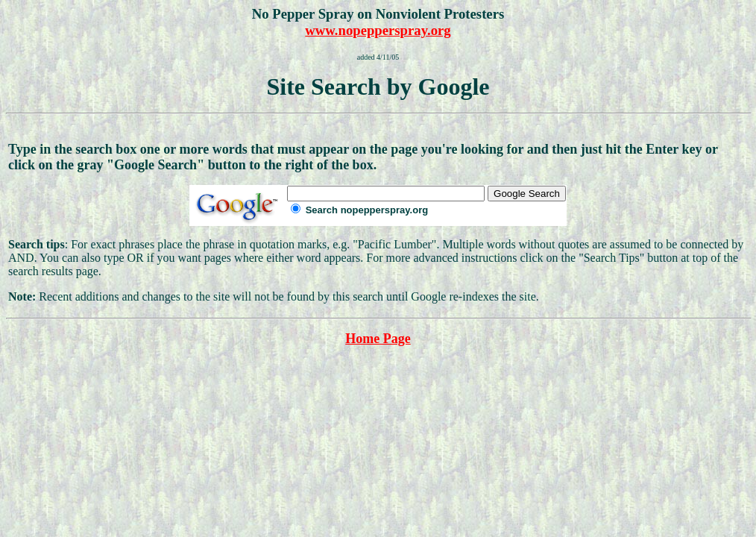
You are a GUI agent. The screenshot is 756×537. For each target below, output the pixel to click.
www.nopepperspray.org (378, 30)
